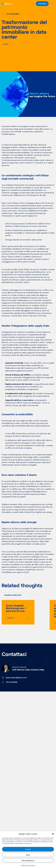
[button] (53, 834)
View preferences (28, 860)
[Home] (7, 4)
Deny (28, 855)
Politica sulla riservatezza (28, 865)
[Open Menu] (52, 4)
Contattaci (42, 4)
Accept (28, 849)
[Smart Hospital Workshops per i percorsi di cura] (18, 612)
